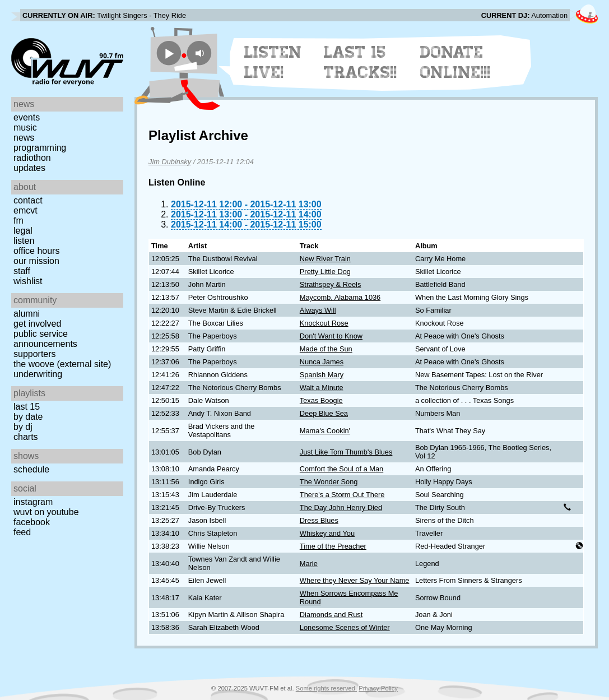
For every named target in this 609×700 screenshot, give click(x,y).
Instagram (33, 502)
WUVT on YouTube (46, 512)
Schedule (31, 469)
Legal (23, 231)
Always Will (318, 310)
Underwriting (38, 374)
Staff (22, 271)
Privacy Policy (378, 688)
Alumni (27, 314)
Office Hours (36, 251)
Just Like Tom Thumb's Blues (346, 452)
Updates (29, 168)
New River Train (325, 259)
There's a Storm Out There (342, 495)
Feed (22, 532)
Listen (24, 241)
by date (28, 417)
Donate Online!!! (455, 62)
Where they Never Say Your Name (355, 580)
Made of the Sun (326, 349)
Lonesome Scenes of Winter (345, 627)
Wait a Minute (322, 388)
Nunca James (322, 362)
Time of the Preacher (333, 546)
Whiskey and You (327, 533)
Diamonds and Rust (331, 615)
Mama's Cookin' (325, 431)
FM (18, 221)
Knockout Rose (324, 323)
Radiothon (32, 158)
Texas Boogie (321, 400)
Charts (26, 437)
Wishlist (28, 281)
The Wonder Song (329, 482)
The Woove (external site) (62, 364)
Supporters (35, 354)
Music (25, 128)
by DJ (23, 427)
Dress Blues (319, 520)
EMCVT (25, 210)
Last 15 (27, 407)
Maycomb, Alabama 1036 (340, 297)
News (24, 138)
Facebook (32, 522)
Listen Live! (273, 62)
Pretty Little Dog (325, 272)
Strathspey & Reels (331, 284)
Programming (40, 148)
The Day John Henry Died (341, 507)
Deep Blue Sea (324, 413)
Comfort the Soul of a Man (341, 469)
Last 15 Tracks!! (361, 62)
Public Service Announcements (45, 339)
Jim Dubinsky (170, 162)
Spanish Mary (322, 375)
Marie (309, 564)
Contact (28, 200)
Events (27, 117)
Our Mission (36, 261)
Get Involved (37, 324)
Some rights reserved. (326, 688)
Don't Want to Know (331, 336)
